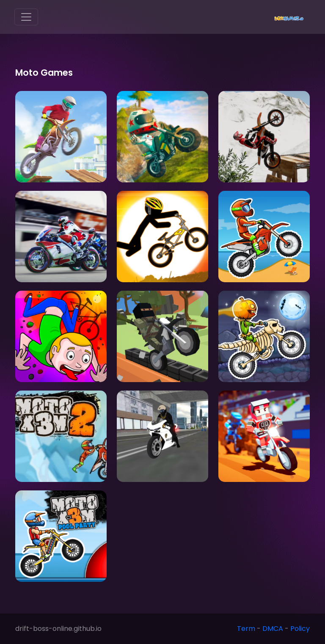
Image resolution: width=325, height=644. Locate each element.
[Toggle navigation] (26, 17)
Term (246, 629)
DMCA (273, 629)
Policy (300, 629)
